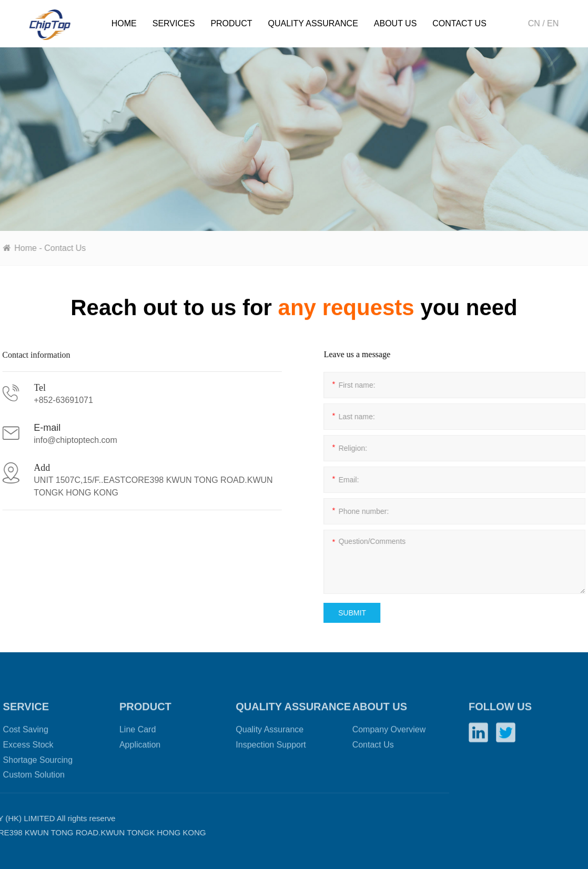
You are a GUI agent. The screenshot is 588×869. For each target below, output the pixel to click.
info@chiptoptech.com (63, 440)
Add (30, 468)
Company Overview (389, 756)
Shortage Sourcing (38, 786)
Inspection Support (271, 771)
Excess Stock (28, 771)
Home (124, 23)
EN (555, 23)
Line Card (138, 756)
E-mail (35, 428)
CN (536, 23)
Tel (28, 388)
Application (140, 771)
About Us (396, 23)
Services (174, 23)
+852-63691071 (51, 400)
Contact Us (459, 23)
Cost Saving (26, 756)
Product (231, 23)
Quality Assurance (313, 23)
